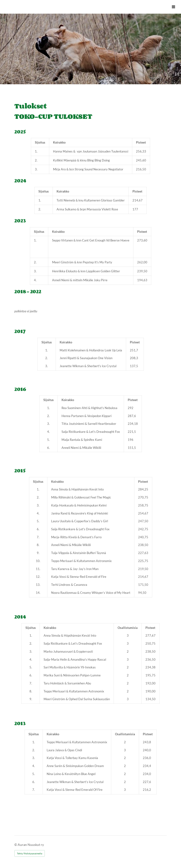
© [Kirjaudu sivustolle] (16, 845)
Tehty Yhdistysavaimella (30, 853)
